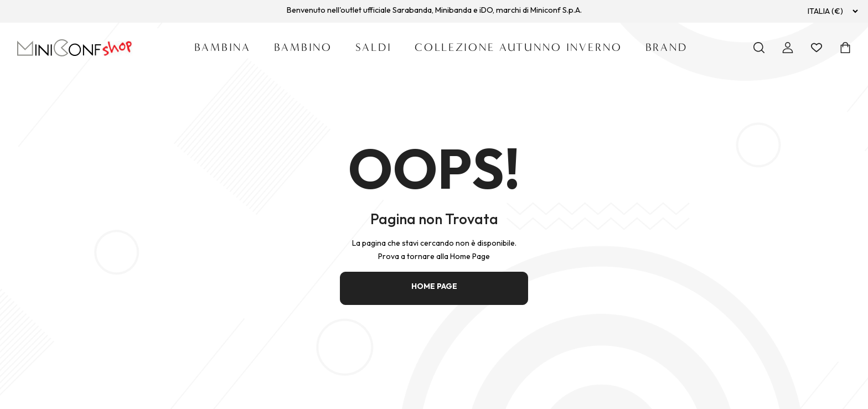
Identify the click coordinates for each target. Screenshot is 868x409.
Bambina (223, 47)
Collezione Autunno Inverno (518, 47)
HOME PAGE (434, 286)
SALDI (373, 47)
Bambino (303, 47)
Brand (666, 47)
